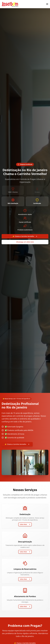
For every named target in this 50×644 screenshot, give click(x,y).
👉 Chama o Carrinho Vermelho (25, 236)
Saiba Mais (25, 524)
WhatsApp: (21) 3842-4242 (25, 242)
